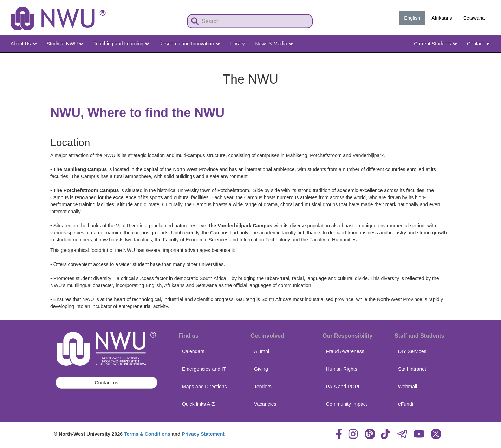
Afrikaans (442, 18)
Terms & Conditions (147, 434)
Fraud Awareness (345, 351)
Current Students (435, 44)
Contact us (479, 44)
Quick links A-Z (198, 404)
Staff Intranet (412, 369)
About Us (24, 44)
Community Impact (347, 404)
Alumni (262, 351)
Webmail (408, 387)
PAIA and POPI (343, 387)
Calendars (193, 351)
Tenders (263, 387)
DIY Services (412, 351)
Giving (261, 369)
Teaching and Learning (121, 44)
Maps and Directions (204, 387)
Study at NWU (65, 44)
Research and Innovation (190, 44)
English (412, 18)
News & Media (274, 44)
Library (237, 44)
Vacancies (265, 404)
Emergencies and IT (204, 369)
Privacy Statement (203, 434)
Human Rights (342, 369)
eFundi (406, 404)
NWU (486, 59)
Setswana (474, 18)
